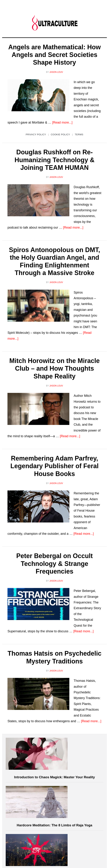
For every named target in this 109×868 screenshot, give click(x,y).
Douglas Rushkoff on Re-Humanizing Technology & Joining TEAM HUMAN (54, 160)
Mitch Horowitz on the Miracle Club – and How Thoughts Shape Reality (54, 368)
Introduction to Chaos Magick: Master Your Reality (54, 777)
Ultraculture (54, 23)
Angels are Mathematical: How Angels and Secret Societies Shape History (54, 55)
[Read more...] (62, 122)
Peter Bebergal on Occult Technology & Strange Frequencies (54, 564)
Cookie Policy (60, 134)
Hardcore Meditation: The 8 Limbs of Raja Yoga (54, 825)
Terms (79, 134)
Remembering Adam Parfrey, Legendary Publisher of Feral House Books (54, 466)
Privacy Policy (36, 134)
